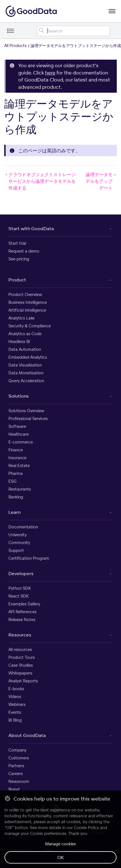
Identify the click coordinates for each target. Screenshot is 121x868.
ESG (12, 481)
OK (61, 857)
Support (16, 550)
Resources (20, 635)
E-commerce (21, 442)
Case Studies (21, 665)
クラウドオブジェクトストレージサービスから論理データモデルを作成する (40, 181)
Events (15, 712)
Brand (14, 789)
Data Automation (25, 349)
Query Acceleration (26, 381)
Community (19, 542)
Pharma (16, 473)
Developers (21, 573)
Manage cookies (60, 844)
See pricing (19, 259)
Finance (16, 450)
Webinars (17, 704)
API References (22, 612)
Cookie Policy (86, 828)
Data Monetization (26, 373)
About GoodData (27, 735)
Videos (15, 697)
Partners (16, 766)
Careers (16, 774)
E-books (16, 689)
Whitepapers (20, 673)
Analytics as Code (25, 334)
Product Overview (25, 294)
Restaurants (20, 489)
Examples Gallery (24, 604)
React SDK (19, 596)
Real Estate (19, 466)
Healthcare (19, 434)
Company (17, 750)
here (50, 73)
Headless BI (19, 341)
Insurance (17, 458)
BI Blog (15, 720)
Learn (14, 512)
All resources (20, 649)
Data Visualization (25, 365)
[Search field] (73, 31)
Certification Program (29, 558)
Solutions (19, 396)
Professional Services (28, 418)
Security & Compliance (30, 326)
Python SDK (20, 588)
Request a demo (24, 251)
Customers (19, 758)
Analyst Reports (23, 681)
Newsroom (19, 781)
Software (17, 426)
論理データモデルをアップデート (101, 181)
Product (17, 280)
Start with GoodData (31, 228)
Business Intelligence (28, 302)
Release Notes (22, 620)
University (18, 535)
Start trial (17, 243)
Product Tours (22, 657)
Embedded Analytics (28, 357)
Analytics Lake (21, 318)
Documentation (23, 527)
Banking (16, 497)
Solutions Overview (26, 411)
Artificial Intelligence (27, 310)
